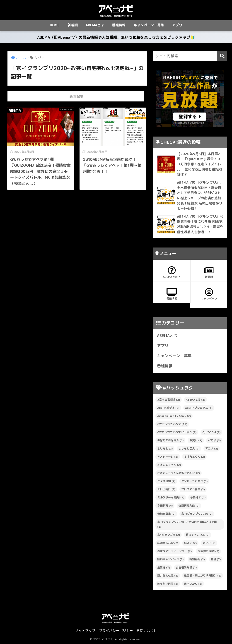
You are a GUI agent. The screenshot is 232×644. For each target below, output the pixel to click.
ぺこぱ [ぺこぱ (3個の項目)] (214, 440)
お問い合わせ (147, 631)
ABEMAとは (95, 25)
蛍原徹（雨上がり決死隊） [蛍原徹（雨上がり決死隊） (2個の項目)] (203, 576)
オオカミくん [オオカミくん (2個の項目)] (194, 457)
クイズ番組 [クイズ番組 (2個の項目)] (166, 481)
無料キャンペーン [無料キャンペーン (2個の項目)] (170, 559)
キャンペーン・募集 (149, 25)
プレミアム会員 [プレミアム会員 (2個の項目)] (193, 489)
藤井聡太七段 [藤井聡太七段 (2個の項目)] (168, 576)
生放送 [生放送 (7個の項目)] (164, 567)
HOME (55, 25)
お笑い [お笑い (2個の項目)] (196, 440)
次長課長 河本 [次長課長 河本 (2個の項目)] (208, 551)
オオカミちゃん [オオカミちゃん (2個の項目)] (169, 465)
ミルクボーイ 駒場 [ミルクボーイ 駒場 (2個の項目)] (171, 497)
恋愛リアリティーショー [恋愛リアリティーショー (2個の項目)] (174, 551)
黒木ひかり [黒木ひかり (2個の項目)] (193, 584)
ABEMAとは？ (172, 272)
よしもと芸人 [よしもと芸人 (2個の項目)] (189, 448)
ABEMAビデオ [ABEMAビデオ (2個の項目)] (168, 408)
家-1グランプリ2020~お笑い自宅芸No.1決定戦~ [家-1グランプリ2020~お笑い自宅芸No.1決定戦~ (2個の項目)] (188, 524)
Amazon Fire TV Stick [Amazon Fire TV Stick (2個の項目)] (174, 416)
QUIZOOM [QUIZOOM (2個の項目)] (211, 432)
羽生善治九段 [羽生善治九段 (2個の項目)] (186, 567)
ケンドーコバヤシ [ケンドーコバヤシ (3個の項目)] (194, 481)
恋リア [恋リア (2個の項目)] (209, 543)
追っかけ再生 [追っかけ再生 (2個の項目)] (168, 584)
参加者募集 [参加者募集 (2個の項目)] (166, 514)
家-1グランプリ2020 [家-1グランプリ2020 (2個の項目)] (197, 514)
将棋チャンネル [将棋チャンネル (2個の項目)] (198, 535)
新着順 (73, 25)
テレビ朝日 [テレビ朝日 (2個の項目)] (166, 489)
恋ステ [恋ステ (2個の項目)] (190, 543)
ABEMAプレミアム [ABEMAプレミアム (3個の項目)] (199, 408)
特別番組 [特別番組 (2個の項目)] (197, 559)
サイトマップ (85, 631)
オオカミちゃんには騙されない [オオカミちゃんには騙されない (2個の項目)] (179, 473)
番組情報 (119, 25)
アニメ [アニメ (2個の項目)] (212, 448)
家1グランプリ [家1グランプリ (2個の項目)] (169, 535)
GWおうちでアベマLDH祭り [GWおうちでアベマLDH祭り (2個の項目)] (177, 432)
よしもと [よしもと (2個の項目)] (165, 448)
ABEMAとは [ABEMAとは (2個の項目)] (195, 400)
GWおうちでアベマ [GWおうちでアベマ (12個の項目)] (172, 424)
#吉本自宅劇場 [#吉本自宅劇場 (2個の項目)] (169, 400)
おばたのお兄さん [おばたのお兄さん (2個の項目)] (170, 440)
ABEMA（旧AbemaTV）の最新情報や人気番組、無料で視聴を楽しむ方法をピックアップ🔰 (116, 37)
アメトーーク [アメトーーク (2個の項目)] (168, 457)
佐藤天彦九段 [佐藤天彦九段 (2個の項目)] (189, 506)
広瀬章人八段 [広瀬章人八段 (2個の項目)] (168, 543)
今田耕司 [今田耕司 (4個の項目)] (165, 506)
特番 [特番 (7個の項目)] (216, 559)
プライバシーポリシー (116, 631)
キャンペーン (209, 294)
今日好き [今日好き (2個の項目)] (198, 497)
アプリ (177, 25)
